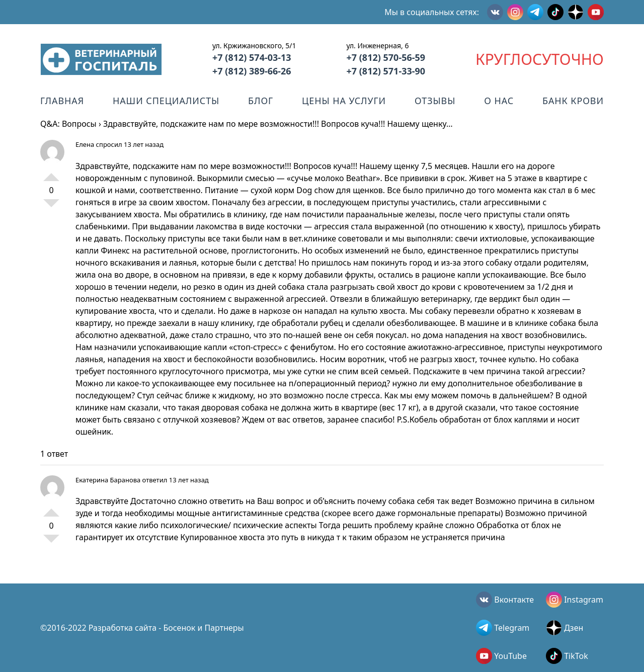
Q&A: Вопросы (68, 124)
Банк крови (573, 101)
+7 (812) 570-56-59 (386, 57)
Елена (85, 144)
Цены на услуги (344, 101)
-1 (51, 207)
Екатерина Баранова (108, 480)
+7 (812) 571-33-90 (386, 71)
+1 (51, 173)
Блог (261, 101)
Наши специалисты (166, 101)
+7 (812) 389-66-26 (252, 71)
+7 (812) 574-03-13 (252, 57)
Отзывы (435, 101)
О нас (499, 101)
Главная (62, 101)
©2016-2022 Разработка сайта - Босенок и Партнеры (142, 628)
